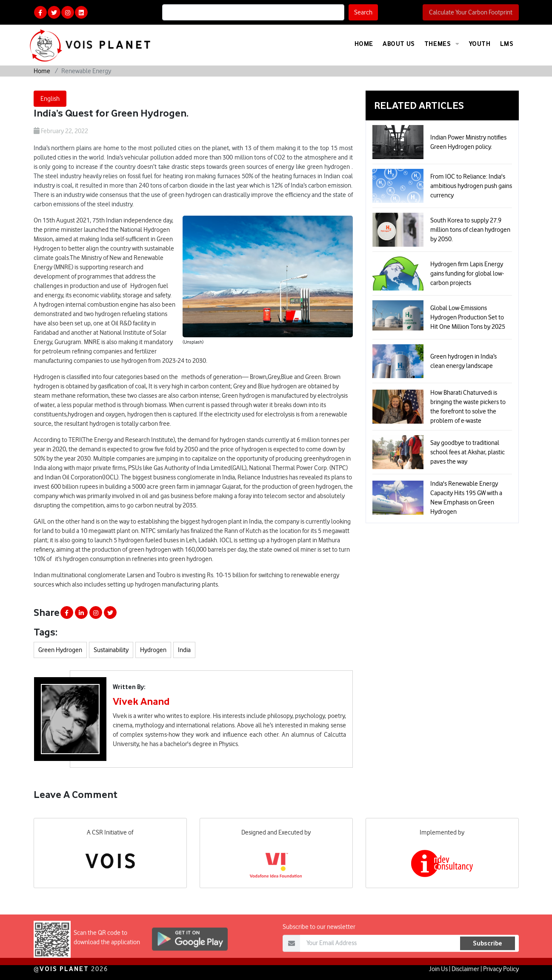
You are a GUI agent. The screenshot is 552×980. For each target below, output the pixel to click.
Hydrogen (153, 650)
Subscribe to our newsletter (319, 942)
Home (364, 44)
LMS (507, 44)
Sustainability (111, 650)
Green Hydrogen (60, 650)
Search (363, 12)
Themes (442, 44)
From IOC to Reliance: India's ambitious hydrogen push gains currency (471, 186)
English (50, 99)
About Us (399, 44)
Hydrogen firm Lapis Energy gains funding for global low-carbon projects (467, 273)
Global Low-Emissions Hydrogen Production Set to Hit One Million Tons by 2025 (468, 317)
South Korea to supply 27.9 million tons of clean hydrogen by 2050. (470, 230)
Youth (480, 44)
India (184, 650)
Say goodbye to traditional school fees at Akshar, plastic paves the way (468, 452)
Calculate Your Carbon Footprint (471, 12)
